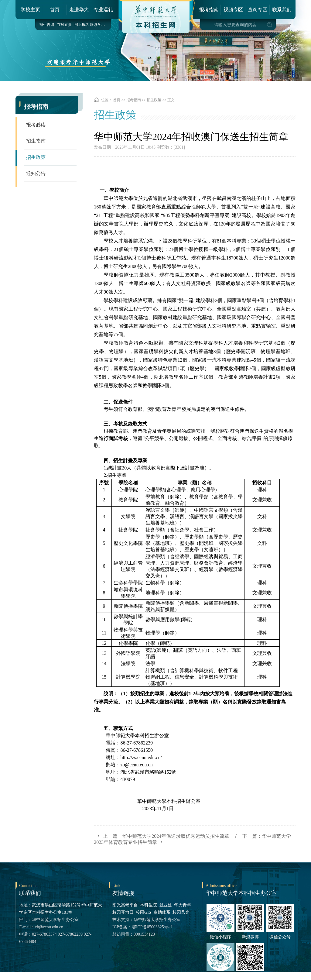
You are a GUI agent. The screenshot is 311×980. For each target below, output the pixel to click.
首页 (55, 10)
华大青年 (183, 905)
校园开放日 (123, 912)
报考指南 (209, 10)
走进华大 (79, 10)
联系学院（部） (99, 25)
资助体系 (162, 912)
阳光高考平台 (125, 905)
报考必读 (36, 125)
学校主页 (30, 10)
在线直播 (64, 25)
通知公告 (36, 174)
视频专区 (233, 10)
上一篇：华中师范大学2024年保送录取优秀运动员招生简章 (162, 836)
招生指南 (36, 141)
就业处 (166, 905)
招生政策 (36, 158)
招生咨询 (47, 25)
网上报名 (82, 25)
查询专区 (258, 10)
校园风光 (181, 912)
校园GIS (144, 912)
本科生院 (149, 905)
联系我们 (282, 10)
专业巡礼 (103, 10)
